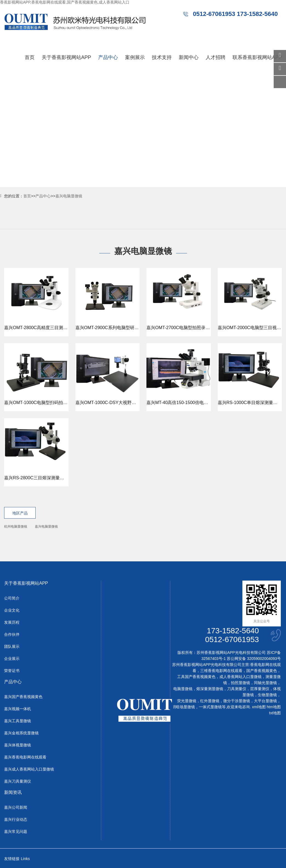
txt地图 (275, 713)
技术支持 (162, 57)
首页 (30, 57)
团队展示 (12, 646)
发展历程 (12, 622)
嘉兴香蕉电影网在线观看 (25, 757)
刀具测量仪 (237, 689)
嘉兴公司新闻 (16, 807)
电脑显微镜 (183, 689)
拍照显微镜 (240, 683)
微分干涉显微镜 (237, 701)
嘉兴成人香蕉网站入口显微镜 (29, 769)
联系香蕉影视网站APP (257, 57)
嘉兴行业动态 (16, 819)
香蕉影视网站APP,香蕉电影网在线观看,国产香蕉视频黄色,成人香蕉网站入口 (65, 2)
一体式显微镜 (210, 707)
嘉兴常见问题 (16, 831)
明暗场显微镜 (183, 707)
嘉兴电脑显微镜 (69, 196)
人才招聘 (216, 57)
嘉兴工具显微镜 (18, 721)
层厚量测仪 (260, 689)
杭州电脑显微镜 (16, 527)
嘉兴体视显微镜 (18, 745)
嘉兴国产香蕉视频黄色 (23, 697)
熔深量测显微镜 (210, 689)
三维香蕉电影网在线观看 (221, 671)
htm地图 (274, 707)
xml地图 (259, 707)
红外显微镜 (210, 701)
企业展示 (12, 659)
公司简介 (12, 598)
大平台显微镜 (265, 701)
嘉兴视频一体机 (18, 709)
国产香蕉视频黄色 (262, 671)
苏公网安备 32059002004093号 (253, 659)
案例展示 (135, 57)
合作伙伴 (12, 634)
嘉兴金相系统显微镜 (21, 733)
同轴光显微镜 (265, 683)
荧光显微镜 (187, 701)
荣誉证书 (12, 671)
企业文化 (12, 610)
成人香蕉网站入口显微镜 (240, 677)
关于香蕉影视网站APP (66, 57)
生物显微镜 (267, 695)
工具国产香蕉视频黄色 (196, 677)
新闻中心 (189, 57)
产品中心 (108, 57)
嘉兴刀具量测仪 (18, 781)
